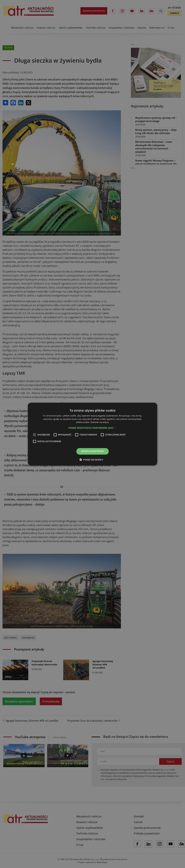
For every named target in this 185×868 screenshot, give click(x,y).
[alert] (92, 434)
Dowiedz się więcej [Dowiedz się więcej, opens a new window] (100, 422)
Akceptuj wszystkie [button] (92, 451)
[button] (92, 428)
